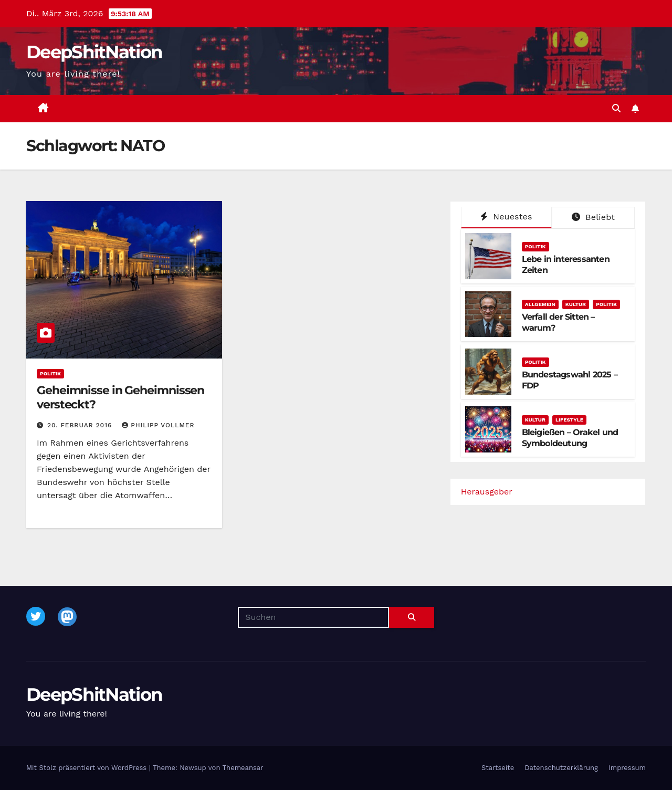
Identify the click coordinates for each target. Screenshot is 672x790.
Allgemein (540, 304)
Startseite (498, 768)
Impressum (627, 768)
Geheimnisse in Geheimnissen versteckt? (120, 397)
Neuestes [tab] (506, 217)
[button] (616, 108)
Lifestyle (569, 420)
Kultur (576, 304)
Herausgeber (487, 492)
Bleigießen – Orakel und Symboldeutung (570, 438)
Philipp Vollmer (158, 425)
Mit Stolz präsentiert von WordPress (88, 768)
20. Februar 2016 (81, 425)
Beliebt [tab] (593, 217)
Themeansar (243, 768)
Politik (50, 373)
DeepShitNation (94, 52)
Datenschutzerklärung (561, 768)
